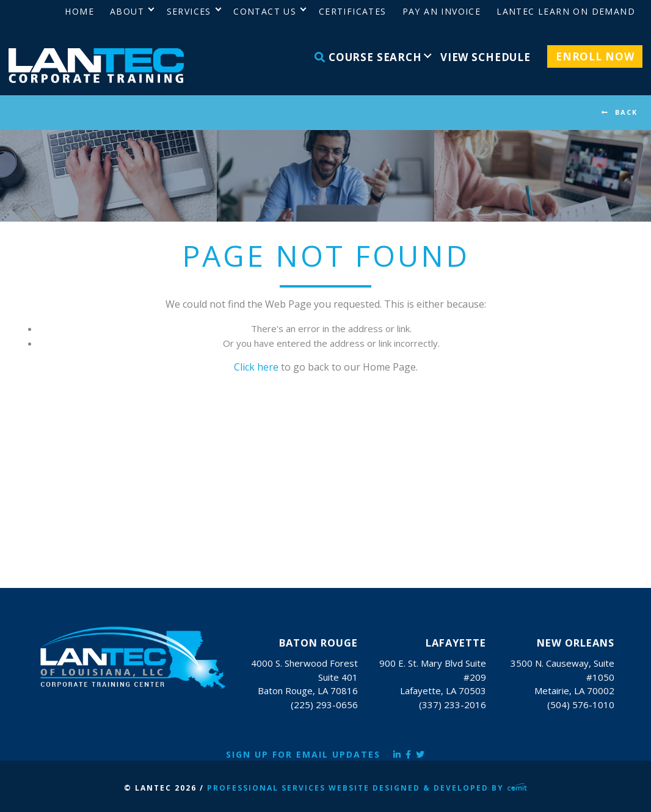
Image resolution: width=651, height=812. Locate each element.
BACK (626, 112)
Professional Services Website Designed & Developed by (367, 788)
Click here (256, 367)
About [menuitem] (127, 11)
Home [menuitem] (79, 11)
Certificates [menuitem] (353, 11)
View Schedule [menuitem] (486, 57)
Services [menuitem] (189, 11)
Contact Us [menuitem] (265, 11)
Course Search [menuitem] (368, 57)
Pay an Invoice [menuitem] (442, 11)
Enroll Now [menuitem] (595, 56)
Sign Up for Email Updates (303, 754)
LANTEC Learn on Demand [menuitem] (566, 11)
